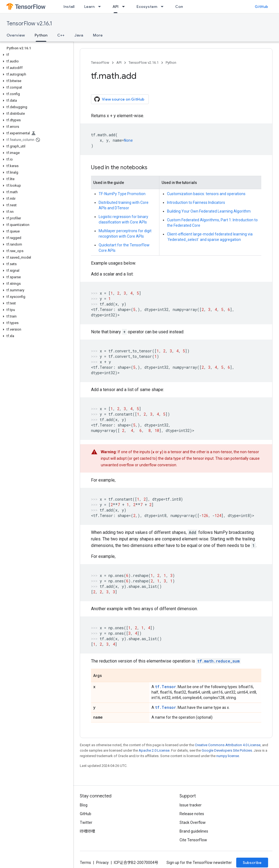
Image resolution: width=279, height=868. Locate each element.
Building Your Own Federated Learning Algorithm (209, 211)
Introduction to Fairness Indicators (196, 202)
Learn (89, 7)
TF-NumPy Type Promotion (122, 194)
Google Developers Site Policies (227, 750)
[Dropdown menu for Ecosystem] (164, 7)
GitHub (261, 7)
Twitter (86, 822)
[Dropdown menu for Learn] (101, 7)
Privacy (102, 863)
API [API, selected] (116, 7)
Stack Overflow (193, 822)
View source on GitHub (119, 99)
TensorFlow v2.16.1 (29, 24)
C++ (61, 35)
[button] (36, 55)
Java (79, 35)
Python (171, 63)
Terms (85, 863)
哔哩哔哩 (87, 831)
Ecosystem (147, 7)
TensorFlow (100, 63)
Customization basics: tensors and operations (206, 194)
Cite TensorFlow (193, 840)
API (119, 63)
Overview (16, 35)
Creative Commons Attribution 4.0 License (228, 745)
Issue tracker (191, 805)
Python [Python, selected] (41, 35)
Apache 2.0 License (154, 750)
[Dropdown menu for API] (125, 7)
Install (69, 7)
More (98, 35)
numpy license (228, 756)
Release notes (192, 814)
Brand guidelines (194, 831)
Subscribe (252, 863)
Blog (84, 805)
